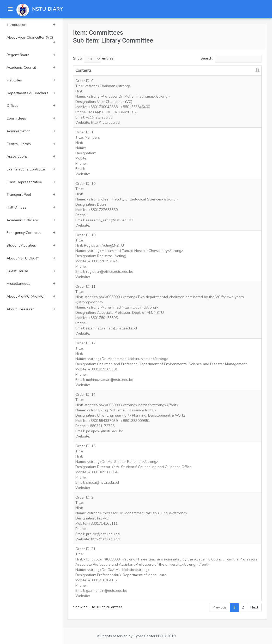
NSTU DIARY (47, 9)
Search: (231, 59)
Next (254, 607)
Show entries (93, 59)
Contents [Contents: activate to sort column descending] (83, 70)
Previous (220, 607)
